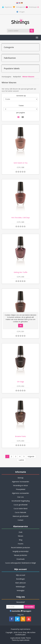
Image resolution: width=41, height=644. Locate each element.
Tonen (21, 106)
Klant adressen (21, 583)
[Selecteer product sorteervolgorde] (20, 99)
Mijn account (21, 575)
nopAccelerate (24, 640)
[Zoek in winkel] (18, 31)
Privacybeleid (21, 489)
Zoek (20, 532)
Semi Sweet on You (21, 163)
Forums (21, 544)
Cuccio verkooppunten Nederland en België (21, 563)
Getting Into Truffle (21, 272)
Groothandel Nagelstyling (21, 501)
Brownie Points (20, 436)
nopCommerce (25, 629)
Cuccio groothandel (21, 505)
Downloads (21, 559)
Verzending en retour (20, 485)
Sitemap (20, 478)
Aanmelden (16, 611)
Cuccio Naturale (20, 512)
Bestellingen (20, 579)
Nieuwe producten (20, 555)
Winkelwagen (20, 587)
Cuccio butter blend (20, 509)
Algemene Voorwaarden (21, 482)
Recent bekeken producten (20, 548)
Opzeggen (27, 611)
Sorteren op (21, 96)
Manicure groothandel (20, 516)
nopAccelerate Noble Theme (21, 638)
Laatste (21, 460)
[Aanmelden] (15, 607)
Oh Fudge (20, 382)
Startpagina (6, 77)
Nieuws (21, 536)
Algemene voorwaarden (20, 493)
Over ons (20, 497)
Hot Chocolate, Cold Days (21, 218)
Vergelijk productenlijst (21, 551)
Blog (21, 540)
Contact (20, 520)
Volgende (31, 456)
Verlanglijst (21, 590)
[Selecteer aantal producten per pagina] (20, 109)
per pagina (21, 113)
